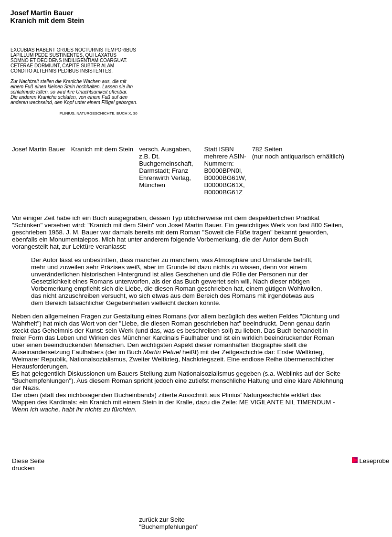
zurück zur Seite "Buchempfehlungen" (169, 523)
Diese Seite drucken (28, 464)
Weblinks (290, 374)
